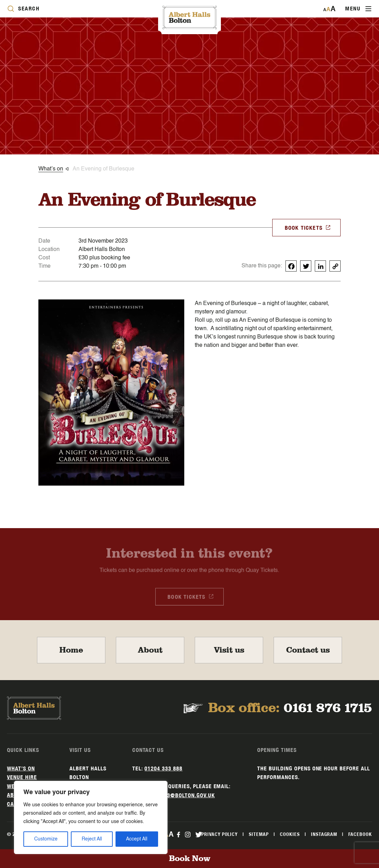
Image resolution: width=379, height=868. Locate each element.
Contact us (308, 650)
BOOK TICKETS (308, 227)
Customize (46, 839)
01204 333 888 (163, 768)
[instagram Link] (187, 834)
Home (71, 650)
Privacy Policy (220, 834)
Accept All (137, 839)
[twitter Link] (199, 834)
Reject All (92, 839)
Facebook (360, 834)
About (150, 650)
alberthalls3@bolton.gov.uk (174, 795)
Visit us (229, 650)
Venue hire (22, 777)
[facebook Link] (179, 834)
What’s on (21, 768)
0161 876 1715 (328, 708)
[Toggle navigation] (358, 9)
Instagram (324, 834)
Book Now (190, 859)
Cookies (290, 834)
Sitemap (259, 834)
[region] (91, 817)
